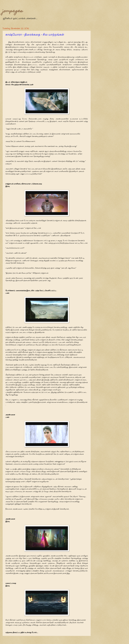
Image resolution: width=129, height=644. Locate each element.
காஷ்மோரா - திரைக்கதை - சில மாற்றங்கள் (35, 35)
